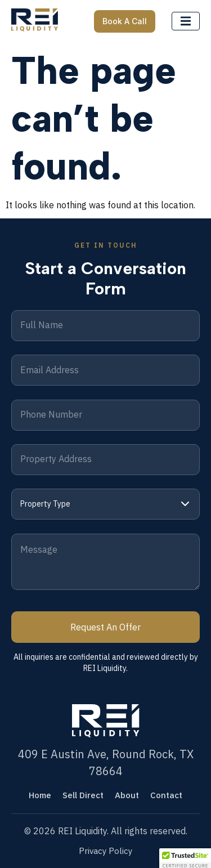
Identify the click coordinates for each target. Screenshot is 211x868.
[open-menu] (186, 21)
